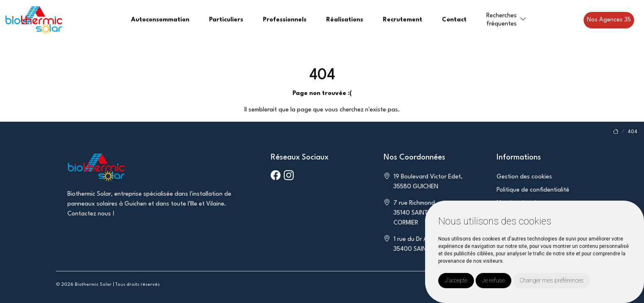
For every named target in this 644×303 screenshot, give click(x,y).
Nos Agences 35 (609, 20)
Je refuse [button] (493, 280)
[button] (523, 20)
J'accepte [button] (456, 280)
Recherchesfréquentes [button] (501, 20)
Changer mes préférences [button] (552, 280)
